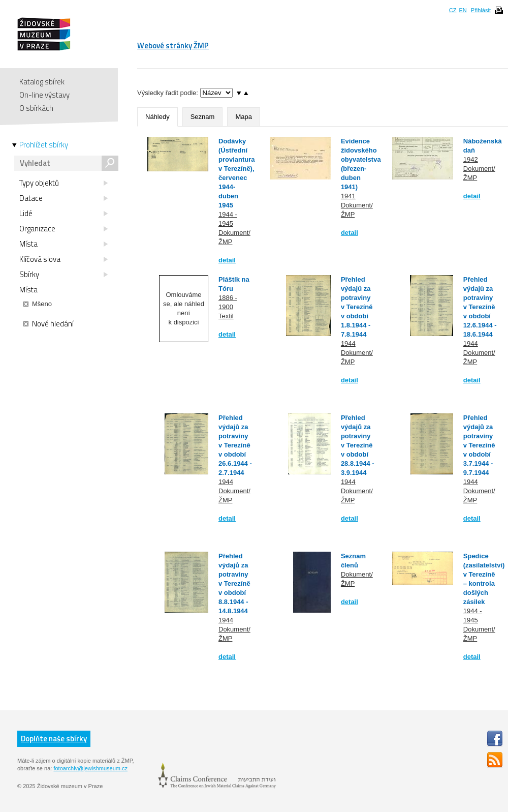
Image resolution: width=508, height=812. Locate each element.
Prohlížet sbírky (44, 145)
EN (463, 10)
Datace (63, 198)
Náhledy (157, 117)
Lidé (63, 214)
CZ (453, 10)
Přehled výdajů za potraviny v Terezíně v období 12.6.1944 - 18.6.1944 (480, 307)
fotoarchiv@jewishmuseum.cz (90, 768)
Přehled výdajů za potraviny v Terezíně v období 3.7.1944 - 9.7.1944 (479, 445)
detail (227, 260)
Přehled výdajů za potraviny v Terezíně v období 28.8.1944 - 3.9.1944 (358, 445)
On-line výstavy (44, 95)
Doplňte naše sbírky (54, 739)
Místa (63, 244)
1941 (348, 196)
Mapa (244, 117)
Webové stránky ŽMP (173, 46)
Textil (226, 316)
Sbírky (63, 275)
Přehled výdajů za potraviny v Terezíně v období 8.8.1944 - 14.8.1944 (234, 583)
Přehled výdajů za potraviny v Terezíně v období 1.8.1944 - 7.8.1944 (357, 307)
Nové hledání (49, 324)
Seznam (203, 117)
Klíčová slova (63, 259)
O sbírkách (36, 108)
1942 (471, 159)
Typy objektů (63, 183)
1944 (348, 343)
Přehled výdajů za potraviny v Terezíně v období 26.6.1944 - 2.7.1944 (235, 445)
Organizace (63, 229)
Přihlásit (481, 10)
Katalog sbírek (42, 82)
